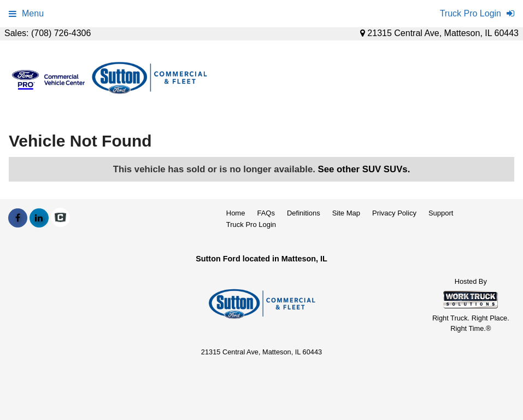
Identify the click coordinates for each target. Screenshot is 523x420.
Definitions (304, 213)
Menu (26, 13)
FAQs (266, 213)
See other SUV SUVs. (364, 169)
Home (236, 213)
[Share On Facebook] (18, 218)
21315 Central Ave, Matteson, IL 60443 (439, 33)
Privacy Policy (394, 213)
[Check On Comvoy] (60, 218)
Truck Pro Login (251, 224)
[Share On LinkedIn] (39, 218)
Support (441, 213)
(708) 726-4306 (61, 33)
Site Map (346, 213)
